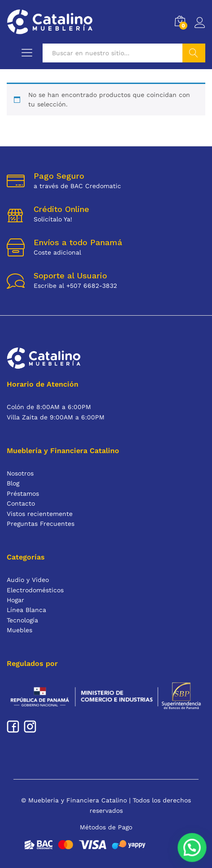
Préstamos (23, 493)
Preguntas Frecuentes (41, 524)
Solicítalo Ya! (53, 219)
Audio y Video (28, 580)
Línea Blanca (26, 610)
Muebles (19, 630)
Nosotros (20, 473)
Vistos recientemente (40, 514)
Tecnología (22, 620)
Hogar (15, 600)
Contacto (21, 503)
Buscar (194, 53)
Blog (13, 483)
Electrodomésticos (35, 590)
